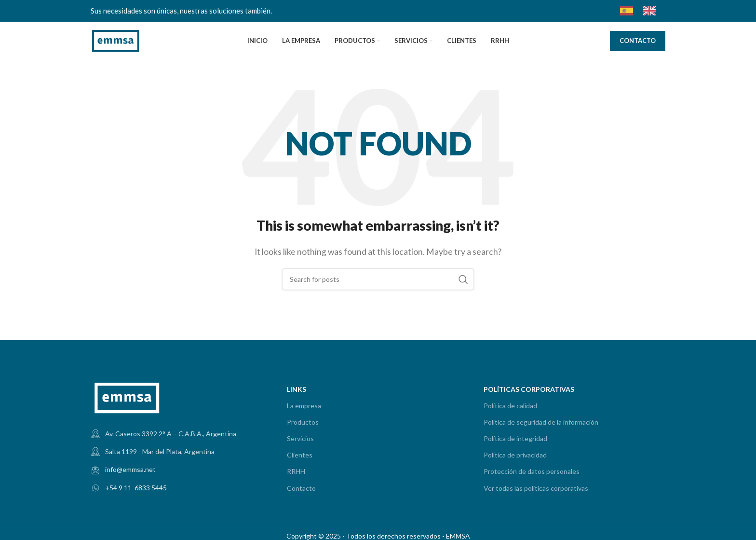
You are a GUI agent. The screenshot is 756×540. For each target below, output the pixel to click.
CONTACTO (638, 41)
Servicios (300, 438)
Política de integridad (515, 438)
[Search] (378, 279)
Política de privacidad (515, 455)
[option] (652, 11)
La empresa (304, 406)
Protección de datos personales (532, 471)
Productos (303, 422)
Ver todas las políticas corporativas (536, 488)
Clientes (300, 455)
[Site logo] (116, 40)
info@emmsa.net (130, 469)
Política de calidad (510, 406)
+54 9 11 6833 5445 (136, 488)
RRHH (296, 471)
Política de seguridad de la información (541, 422)
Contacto (301, 488)
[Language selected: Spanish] (643, 11)
